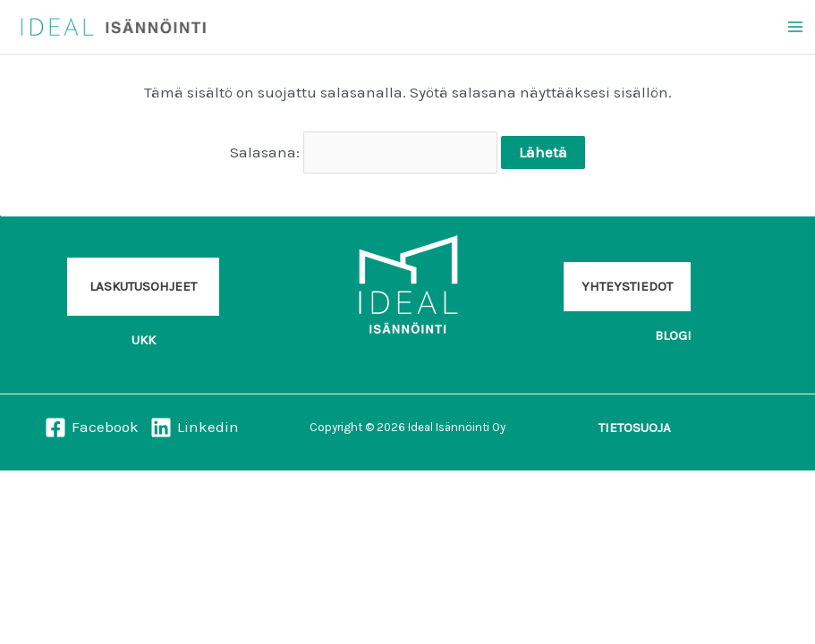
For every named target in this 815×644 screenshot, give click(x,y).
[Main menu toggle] (795, 27)
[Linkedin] (195, 428)
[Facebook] (92, 428)
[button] (143, 287)
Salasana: (364, 152)
